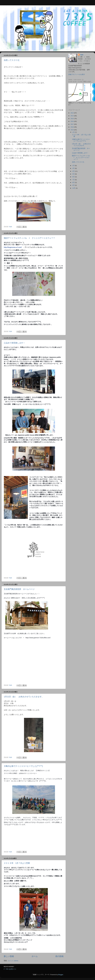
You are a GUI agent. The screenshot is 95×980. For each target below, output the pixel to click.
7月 (74, 180)
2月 (74, 166)
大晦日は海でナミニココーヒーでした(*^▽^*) (23, 766)
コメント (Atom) (13, 961)
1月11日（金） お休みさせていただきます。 (24, 697)
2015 (72, 119)
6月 (74, 177)
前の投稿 (59, 956)
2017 (72, 124)
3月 (74, 168)
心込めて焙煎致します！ (14, 343)
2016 (72, 121)
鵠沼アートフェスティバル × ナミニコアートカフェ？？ (29, 238)
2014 (72, 116)
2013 (72, 113)
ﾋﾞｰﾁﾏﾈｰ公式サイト (10, 969)
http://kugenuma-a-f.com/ (13, 247)
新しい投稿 (9, 956)
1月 (74, 132)
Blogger (61, 975)
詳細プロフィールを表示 (77, 74)
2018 (72, 127)
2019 (72, 130)
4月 (74, 171)
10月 (74, 188)
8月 (74, 182)
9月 (74, 185)
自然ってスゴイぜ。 (12, 60)
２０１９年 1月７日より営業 (17, 863)
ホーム (35, 956)
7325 (82, 55)
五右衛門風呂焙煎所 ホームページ (19, 589)
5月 (74, 174)
